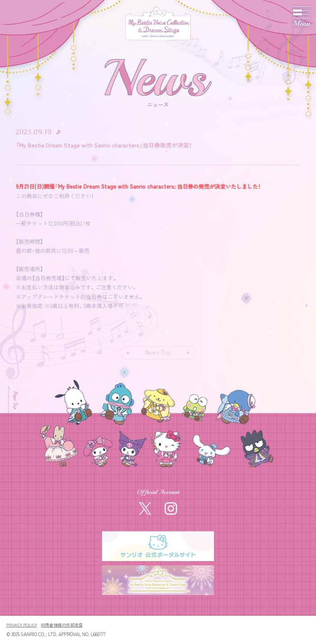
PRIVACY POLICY (22, 625)
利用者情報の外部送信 (62, 625)
